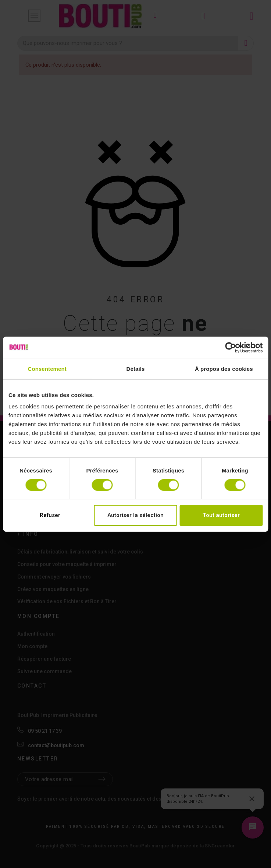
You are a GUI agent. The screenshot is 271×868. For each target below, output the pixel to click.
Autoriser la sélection (135, 515)
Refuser (50, 515)
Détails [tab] (136, 368)
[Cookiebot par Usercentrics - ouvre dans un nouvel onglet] (230, 347)
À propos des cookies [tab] (224, 368)
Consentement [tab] (47, 368)
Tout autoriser (221, 515)
